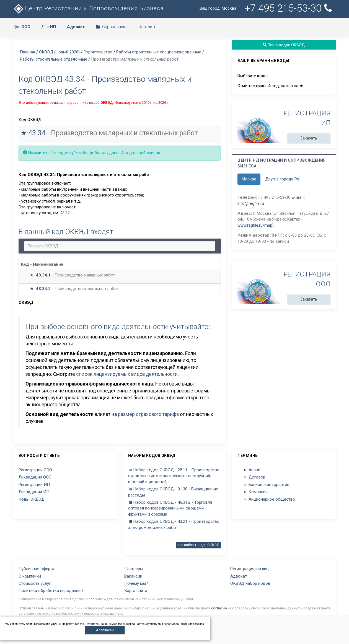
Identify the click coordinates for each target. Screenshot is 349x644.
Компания (258, 492)
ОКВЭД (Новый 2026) (59, 52)
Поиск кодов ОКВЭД (284, 45)
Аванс (254, 470)
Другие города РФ (283, 179)
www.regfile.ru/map (255, 225)
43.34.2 (43, 289)
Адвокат (239, 576)
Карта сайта (136, 591)
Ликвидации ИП (34, 492)
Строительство (98, 52)
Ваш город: (218, 8)
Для (22, 27)
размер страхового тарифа (148, 414)
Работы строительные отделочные (54, 59)
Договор (257, 477)
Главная (28, 52)
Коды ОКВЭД (32, 499)
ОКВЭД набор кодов (250, 583)
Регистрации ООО (35, 470)
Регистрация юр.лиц (250, 569)
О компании (30, 576)
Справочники (112, 27)
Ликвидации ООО (35, 477)
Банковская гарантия (269, 485)
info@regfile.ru (251, 203)
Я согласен (105, 630)
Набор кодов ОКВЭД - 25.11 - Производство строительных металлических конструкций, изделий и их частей (174, 476)
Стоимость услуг (35, 583)
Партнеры (134, 569)
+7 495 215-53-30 (289, 8)
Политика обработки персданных (51, 591)
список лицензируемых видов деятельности (127, 374)
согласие (219, 608)
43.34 (37, 133)
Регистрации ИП (34, 485)
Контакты (148, 27)
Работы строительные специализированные (159, 52)
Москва (249, 179)
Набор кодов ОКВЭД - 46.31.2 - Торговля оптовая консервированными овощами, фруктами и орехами (170, 508)
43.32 (65, 213)
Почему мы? (136, 583)
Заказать (309, 138)
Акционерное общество (272, 499)
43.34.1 (43, 275)
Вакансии (133, 576)
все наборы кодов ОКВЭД (198, 545)
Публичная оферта (36, 569)
